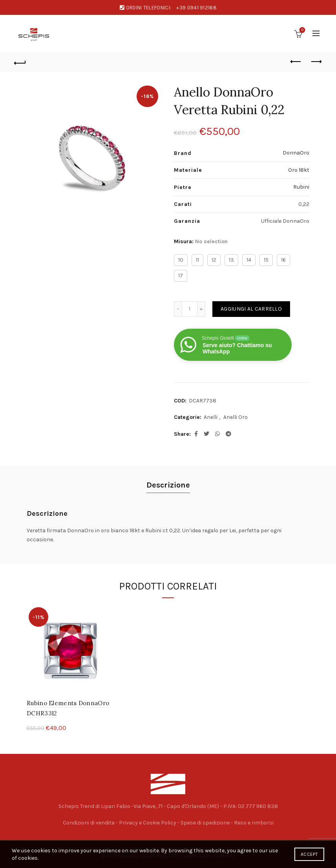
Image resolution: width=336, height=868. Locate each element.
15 (266, 260)
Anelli (211, 417)
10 (181, 260)
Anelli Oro (236, 417)
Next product (316, 62)
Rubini (301, 187)
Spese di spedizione (205, 823)
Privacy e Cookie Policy (148, 823)
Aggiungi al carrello (251, 309)
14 (249, 260)
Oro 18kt (299, 170)
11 (197, 260)
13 (231, 260)
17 (181, 276)
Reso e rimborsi (254, 823)
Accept (309, 854)
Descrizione (168, 485)
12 (214, 260)
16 (283, 260)
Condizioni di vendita (89, 823)
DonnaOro (296, 153)
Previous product (296, 62)
